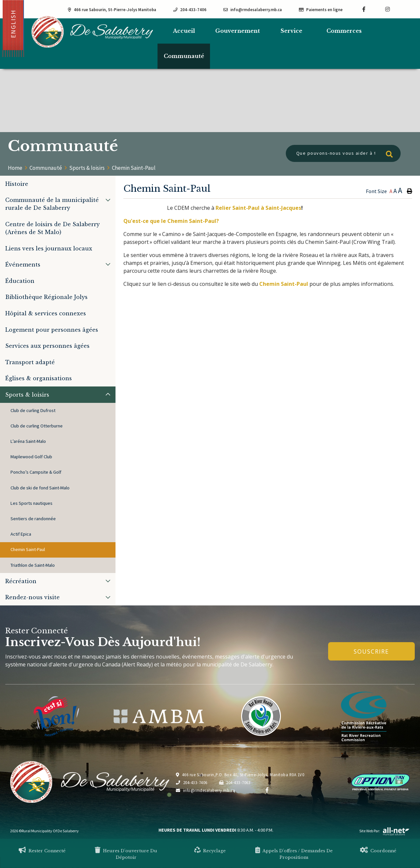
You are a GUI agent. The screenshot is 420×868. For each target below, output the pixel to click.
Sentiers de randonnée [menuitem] (33, 519)
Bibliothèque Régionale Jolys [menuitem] (46, 297)
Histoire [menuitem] (17, 184)
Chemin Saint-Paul (134, 168)
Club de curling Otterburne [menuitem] (37, 426)
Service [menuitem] (291, 31)
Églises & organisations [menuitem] (39, 378)
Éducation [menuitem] (20, 281)
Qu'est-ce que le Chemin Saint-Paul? (171, 221)
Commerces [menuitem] (344, 31)
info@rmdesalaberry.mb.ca (206, 790)
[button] (108, 200)
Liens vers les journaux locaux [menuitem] (49, 248)
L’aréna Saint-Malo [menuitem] (28, 441)
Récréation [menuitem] (21, 581)
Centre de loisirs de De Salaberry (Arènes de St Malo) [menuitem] (52, 228)
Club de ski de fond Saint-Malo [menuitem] (40, 488)
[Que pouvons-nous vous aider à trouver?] (343, 153)
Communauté (46, 168)
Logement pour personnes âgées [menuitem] (52, 330)
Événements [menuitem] (23, 265)
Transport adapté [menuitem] (30, 362)
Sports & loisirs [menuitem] (27, 395)
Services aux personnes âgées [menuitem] (47, 346)
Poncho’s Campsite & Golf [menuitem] (36, 472)
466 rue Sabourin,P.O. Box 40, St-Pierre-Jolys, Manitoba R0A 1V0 (240, 775)
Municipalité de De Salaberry (92, 32)
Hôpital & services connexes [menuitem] (46, 313)
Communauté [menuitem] (184, 56)
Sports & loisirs (87, 168)
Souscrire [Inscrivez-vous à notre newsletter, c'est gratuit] (371, 651)
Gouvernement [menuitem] (238, 31)
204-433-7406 (192, 782)
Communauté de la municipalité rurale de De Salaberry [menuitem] (52, 204)
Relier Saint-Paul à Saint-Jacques (258, 208)
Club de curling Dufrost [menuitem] (33, 410)
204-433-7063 (235, 782)
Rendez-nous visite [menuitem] (32, 597)
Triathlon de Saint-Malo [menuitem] (33, 565)
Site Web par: (385, 831)
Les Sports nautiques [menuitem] (31, 503)
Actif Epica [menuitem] (21, 534)
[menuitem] (184, 31)
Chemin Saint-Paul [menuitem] (28, 549)
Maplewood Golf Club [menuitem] (31, 457)
